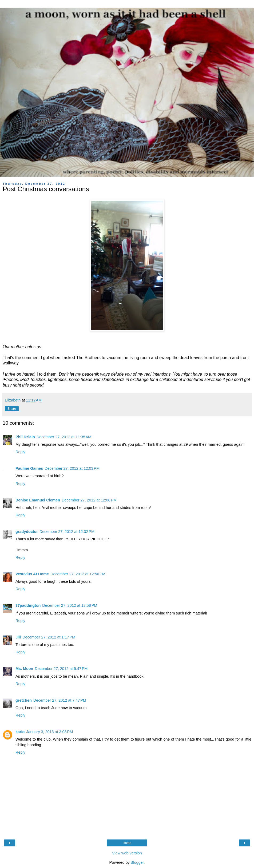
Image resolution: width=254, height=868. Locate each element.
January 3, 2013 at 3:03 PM (49, 732)
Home (127, 843)
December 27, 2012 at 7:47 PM (60, 700)
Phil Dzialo (25, 437)
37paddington (28, 605)
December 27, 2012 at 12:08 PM (89, 500)
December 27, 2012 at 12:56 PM (78, 574)
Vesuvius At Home (32, 574)
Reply (20, 452)
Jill (18, 637)
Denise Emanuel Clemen (38, 500)
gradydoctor (27, 532)
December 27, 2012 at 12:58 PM (70, 605)
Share (12, 409)
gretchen (24, 700)
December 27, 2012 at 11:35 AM (64, 437)
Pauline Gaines (29, 468)
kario (20, 732)
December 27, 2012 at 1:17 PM (49, 637)
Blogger (137, 862)
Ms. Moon (24, 669)
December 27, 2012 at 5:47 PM (61, 669)
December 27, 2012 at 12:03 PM (72, 468)
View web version (127, 853)
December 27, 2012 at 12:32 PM (67, 532)
